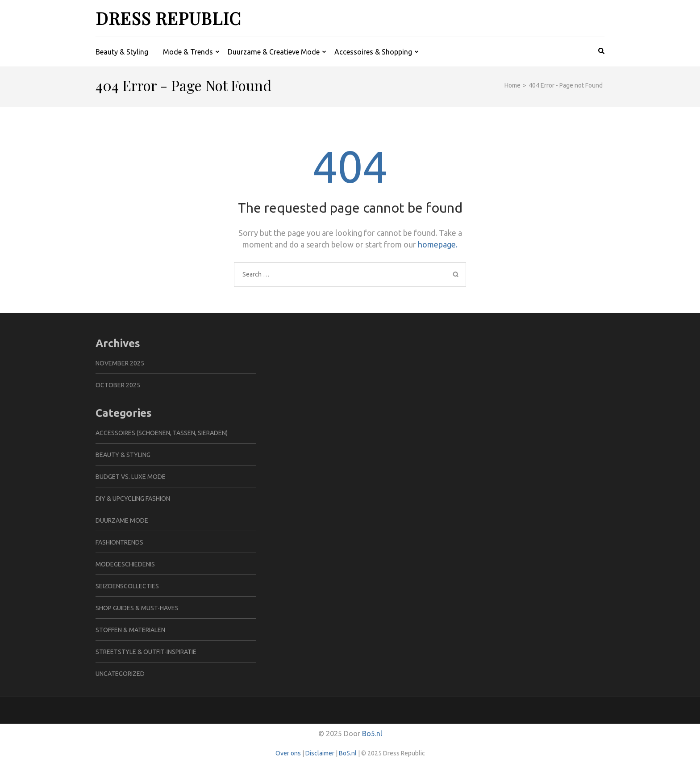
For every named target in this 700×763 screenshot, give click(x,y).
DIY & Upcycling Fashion (133, 499)
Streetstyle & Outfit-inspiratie (146, 652)
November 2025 (120, 363)
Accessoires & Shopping (373, 52)
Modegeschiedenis (125, 564)
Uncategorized (120, 674)
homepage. (438, 244)
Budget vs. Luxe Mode (131, 477)
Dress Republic (168, 18)
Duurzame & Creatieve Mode (274, 52)
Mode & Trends (188, 52)
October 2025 (118, 385)
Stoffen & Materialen (130, 630)
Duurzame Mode (122, 520)
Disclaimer (320, 753)
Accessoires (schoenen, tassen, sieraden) (162, 433)
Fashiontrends (119, 542)
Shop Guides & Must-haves (137, 608)
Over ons (288, 753)
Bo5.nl (372, 734)
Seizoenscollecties (127, 586)
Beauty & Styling (122, 52)
